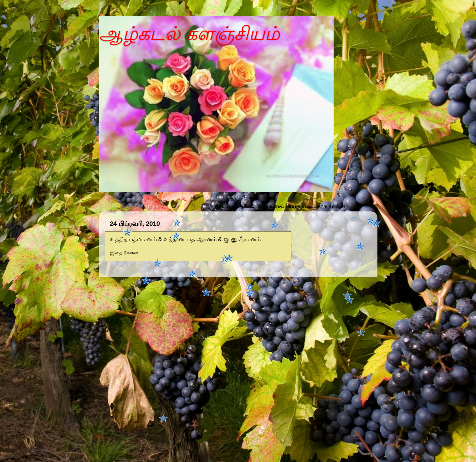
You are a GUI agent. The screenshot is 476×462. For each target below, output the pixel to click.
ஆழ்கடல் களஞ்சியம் (189, 33)
